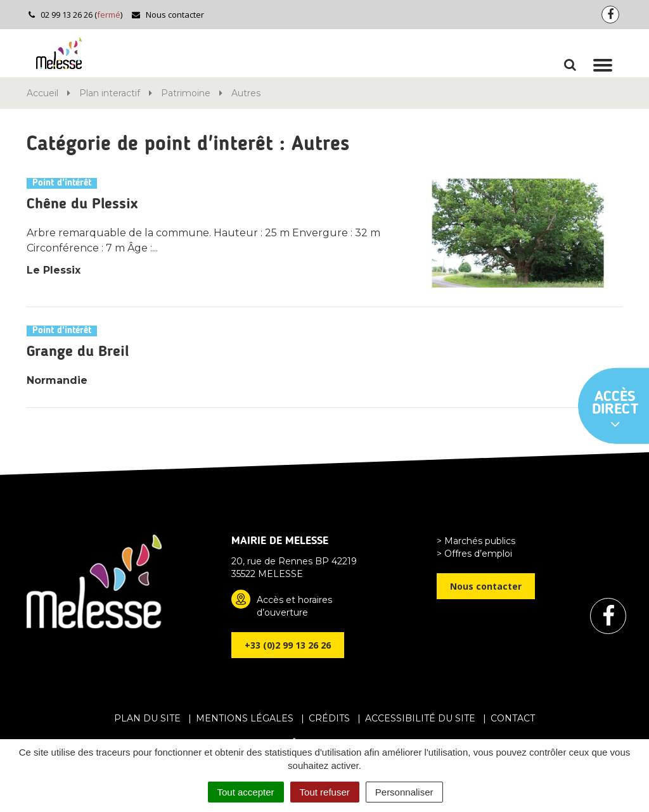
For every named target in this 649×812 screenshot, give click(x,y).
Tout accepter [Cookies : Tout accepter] (246, 792)
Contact (513, 718)
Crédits (329, 718)
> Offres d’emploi (474, 554)
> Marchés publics (476, 541)
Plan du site (147, 718)
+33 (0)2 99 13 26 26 (288, 645)
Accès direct (615, 410)
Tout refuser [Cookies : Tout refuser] (325, 792)
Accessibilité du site (420, 718)
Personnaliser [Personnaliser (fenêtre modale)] (404, 792)
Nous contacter (168, 15)
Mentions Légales (245, 718)
